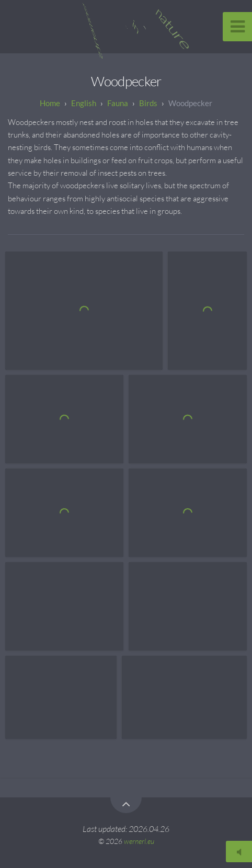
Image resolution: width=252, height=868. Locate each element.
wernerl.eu (139, 841)
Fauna (118, 103)
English (84, 103)
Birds (148, 103)
